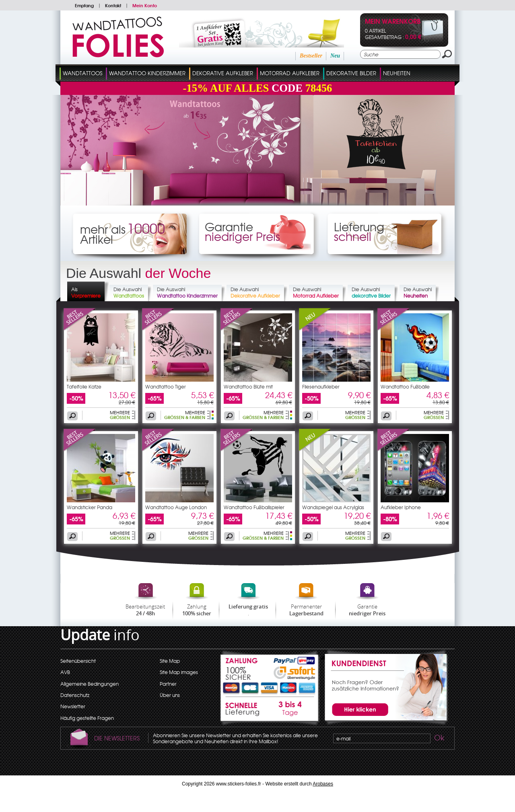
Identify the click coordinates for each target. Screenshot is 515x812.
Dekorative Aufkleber (223, 73)
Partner (168, 684)
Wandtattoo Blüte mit (248, 386)
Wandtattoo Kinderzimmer (147, 73)
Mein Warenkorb (393, 22)
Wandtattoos (82, 73)
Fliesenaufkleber (321, 386)
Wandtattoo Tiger (166, 386)
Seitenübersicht (78, 661)
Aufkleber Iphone (401, 507)
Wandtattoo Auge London (176, 507)
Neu (335, 56)
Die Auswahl (129, 292)
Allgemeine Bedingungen (90, 684)
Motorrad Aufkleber (290, 73)
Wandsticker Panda (90, 507)
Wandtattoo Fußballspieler (254, 507)
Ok (439, 739)
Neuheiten (397, 73)
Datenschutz (75, 695)
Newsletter (73, 706)
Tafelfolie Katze (84, 386)
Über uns (170, 695)
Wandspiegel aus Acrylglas (333, 507)
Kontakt (113, 5)
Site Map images (179, 672)
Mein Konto (145, 5)
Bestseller (311, 56)
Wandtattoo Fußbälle (405, 386)
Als (86, 292)
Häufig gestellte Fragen (87, 718)
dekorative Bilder (351, 73)
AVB (65, 672)
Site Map (170, 661)
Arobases (323, 784)
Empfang (84, 5)
